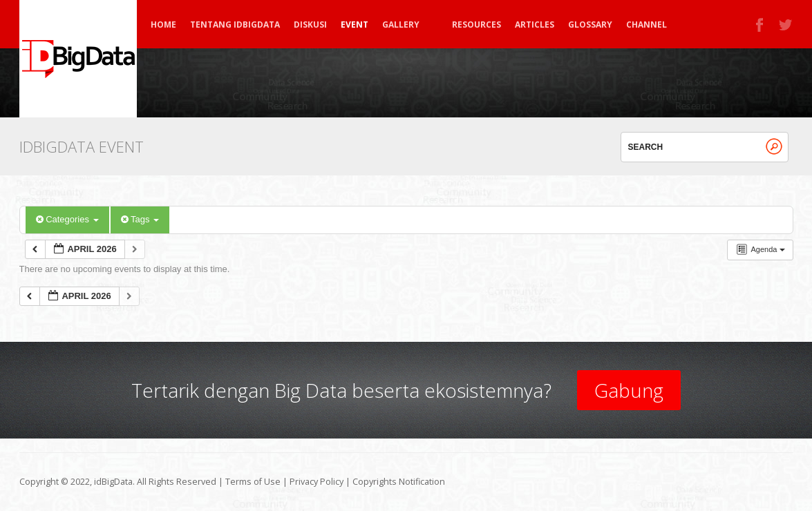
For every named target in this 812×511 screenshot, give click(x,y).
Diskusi (310, 25)
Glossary (590, 25)
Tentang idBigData (235, 25)
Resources (476, 25)
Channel (646, 25)
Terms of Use (253, 482)
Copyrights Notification (399, 482)
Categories (67, 219)
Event (355, 25)
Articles (535, 25)
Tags (140, 219)
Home (163, 25)
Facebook (760, 25)
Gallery (407, 25)
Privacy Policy (317, 482)
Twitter (786, 25)
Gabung (629, 390)
